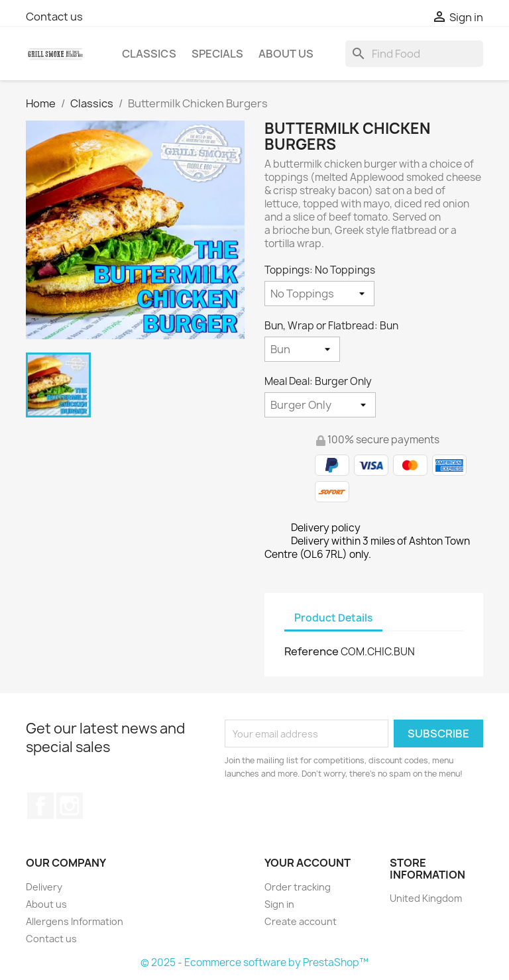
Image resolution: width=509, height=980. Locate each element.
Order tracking (298, 887)
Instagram (70, 806)
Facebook (40, 806)
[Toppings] (319, 294)
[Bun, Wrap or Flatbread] (302, 349)
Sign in (279, 904)
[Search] (414, 54)
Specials (217, 54)
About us (286, 54)
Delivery (44, 887)
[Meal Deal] (320, 405)
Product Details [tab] (333, 618)
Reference (311, 651)
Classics (149, 54)
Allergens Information (75, 921)
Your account (308, 863)
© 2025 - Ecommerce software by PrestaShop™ (254, 962)
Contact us (54, 17)
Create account (301, 921)
